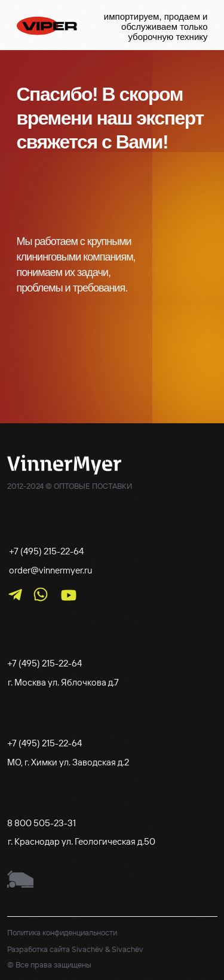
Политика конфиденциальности (62, 932)
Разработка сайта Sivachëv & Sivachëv (75, 949)
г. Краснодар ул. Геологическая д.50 (82, 841)
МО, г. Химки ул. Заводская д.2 (68, 762)
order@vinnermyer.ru (50, 570)
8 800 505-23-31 (42, 823)
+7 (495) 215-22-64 (46, 551)
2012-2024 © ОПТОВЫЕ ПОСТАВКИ (70, 486)
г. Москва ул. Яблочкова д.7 (63, 682)
